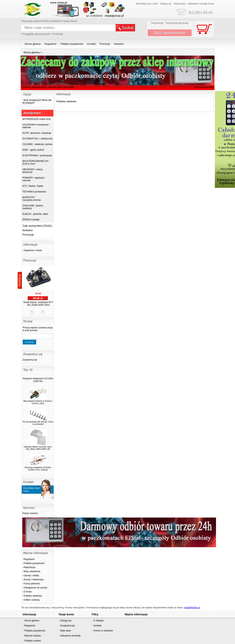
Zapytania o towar (33, 250)
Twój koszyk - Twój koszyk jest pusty (170, 23)
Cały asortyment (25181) (37, 226)
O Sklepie (98, 621)
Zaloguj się (166, 4)
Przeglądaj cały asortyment (36, 34)
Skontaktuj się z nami (147, 4)
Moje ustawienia (32, 571)
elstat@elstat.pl (192, 608)
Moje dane (65, 631)
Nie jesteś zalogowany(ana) (35, 87)
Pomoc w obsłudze (103, 631)
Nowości (28, 230)
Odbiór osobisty (32, 600)
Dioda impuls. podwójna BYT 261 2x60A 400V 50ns (38, 304)
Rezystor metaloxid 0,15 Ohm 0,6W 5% (38, 380)
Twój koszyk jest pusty (204, 87)
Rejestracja (29, 567)
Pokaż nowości (30, 513)
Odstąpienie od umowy (35, 588)
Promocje (58, 34)
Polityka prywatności (34, 563)
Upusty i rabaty (31, 575)
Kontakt (97, 626)
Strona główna (32, 621)
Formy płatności (32, 584)
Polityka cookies (33, 641)
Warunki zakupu (33, 636)
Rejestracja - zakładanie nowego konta (194, 4)
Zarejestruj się (30, 360)
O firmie (28, 592)
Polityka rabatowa (33, 596)
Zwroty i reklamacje (34, 580)
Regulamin (29, 559)
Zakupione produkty (70, 636)
